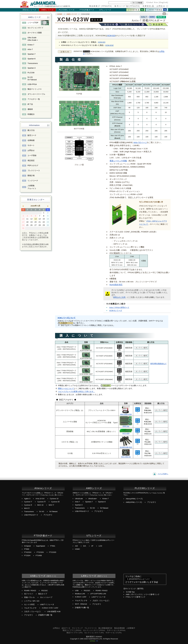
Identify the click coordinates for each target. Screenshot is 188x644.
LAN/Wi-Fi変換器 (155, 10)
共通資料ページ (66, 323)
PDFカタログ (33, 165)
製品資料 (158, 24)
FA (110, 6)
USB (77, 591)
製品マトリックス (35, 89)
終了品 (30, 104)
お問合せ (161, 6)
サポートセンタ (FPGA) (116, 630)
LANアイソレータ (98, 597)
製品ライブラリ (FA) (75, 633)
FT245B (39, 555)
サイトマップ (77, 628)
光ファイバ (29, 594)
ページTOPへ (163, 474)
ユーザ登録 (32, 155)
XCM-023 (111, 35)
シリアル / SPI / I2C (32, 601)
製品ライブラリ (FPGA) (72, 630)
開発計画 (31, 176)
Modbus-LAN (80, 594)
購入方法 (31, 130)
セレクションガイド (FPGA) (94, 630)
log (156, 582)
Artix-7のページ (140, 142)
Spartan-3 (32, 68)
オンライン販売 (141, 348)
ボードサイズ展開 (35, 33)
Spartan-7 (32, 54)
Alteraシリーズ (29, 10)
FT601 (53, 546)
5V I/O (42, 512)
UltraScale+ (93, 499)
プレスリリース (34, 170)
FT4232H (28, 552)
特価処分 (31, 114)
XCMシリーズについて (67, 318)
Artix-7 (30, 49)
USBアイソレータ (47, 604)
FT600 (27, 549)
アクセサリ (48, 515)
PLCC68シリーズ (67, 10)
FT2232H (40, 552)
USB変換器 (134, 10)
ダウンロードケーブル (36, 94)
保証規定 (31, 160)
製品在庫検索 (119, 628)
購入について (133, 24)
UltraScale (79, 499)
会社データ (66, 628)
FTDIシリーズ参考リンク (136, 597)
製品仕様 (110, 24)
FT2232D (53, 552)
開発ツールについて (66, 389)
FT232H (27, 555)
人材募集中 (131, 628)
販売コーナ (32, 135)
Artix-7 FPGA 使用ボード (119, 307)
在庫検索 (31, 140)
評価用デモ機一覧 (45, 615)
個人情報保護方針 (105, 628)
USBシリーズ (38, 576)
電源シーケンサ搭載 (118, 161)
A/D (76, 546)
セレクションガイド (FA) (94, 633)
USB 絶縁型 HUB (54, 612)
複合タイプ (43, 594)
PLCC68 (31, 73)
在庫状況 (147, 6)
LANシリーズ (89, 576)
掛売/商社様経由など (158, 364)
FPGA (105, 6)
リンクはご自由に (133, 576)
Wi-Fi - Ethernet (81, 604)
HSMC (77, 549)
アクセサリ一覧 (34, 99)
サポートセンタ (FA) (113, 633)
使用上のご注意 (119, 297)
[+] (82, 410)
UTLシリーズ (105, 10)
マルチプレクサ (30, 608)
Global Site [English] (157, 2)
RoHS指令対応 (116, 285)
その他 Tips (130, 592)
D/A (85, 546)
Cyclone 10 (54, 499)
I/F (92, 546)
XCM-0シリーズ (116, 311)
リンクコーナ (33, 181)
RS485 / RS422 (30, 591)
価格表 (30, 109)
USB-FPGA (32, 84)
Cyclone (28, 502)
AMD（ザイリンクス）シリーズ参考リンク (143, 594)
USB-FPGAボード (31, 515)
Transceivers (33, 63)
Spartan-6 (32, 59)
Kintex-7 (31, 45)
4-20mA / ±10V (81, 597)
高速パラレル (29, 597)
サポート (31, 145)
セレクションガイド (35, 28)
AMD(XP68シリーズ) (134, 502)
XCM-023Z (109, 45)
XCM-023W (85, 14)
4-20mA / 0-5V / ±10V (50, 608)
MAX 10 (40, 505)
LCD (100, 546)
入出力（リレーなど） (33, 612)
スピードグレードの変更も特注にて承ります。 (77, 392)
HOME (60, 14)
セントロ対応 (29, 604)
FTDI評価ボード (87, 10)
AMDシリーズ (48, 10)
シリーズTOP (33, 23)
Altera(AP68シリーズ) (134, 499)
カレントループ (46, 597)
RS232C (45, 591)
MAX (51, 505)
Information (34, 125)
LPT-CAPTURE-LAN (98, 594)
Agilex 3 (27, 499)
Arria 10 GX (40, 499)
